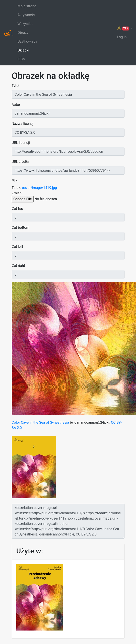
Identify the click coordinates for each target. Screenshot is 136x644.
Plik (15, 181)
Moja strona (27, 6)
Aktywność (26, 15)
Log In (122, 37)
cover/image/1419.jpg (39, 188)
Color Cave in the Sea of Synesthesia (40, 422)
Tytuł (16, 86)
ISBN (21, 59)
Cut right (18, 266)
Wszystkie (25, 24)
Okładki (23, 50)
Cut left (17, 247)
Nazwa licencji (23, 124)
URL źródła (20, 162)
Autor (16, 105)
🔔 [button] (123, 28)
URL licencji (21, 143)
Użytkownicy (27, 41)
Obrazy (23, 33)
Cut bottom (21, 228)
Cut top (17, 209)
